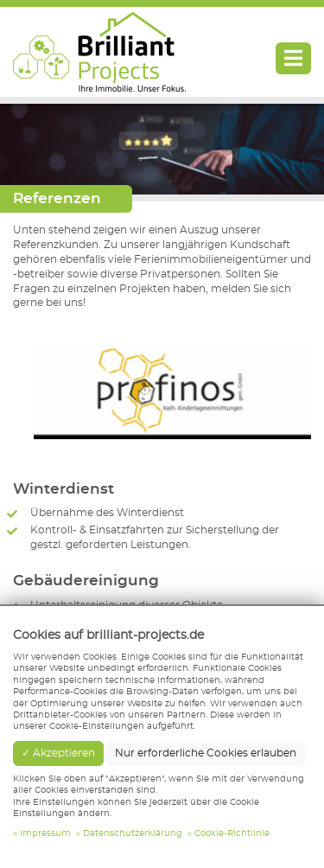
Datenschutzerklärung (133, 833)
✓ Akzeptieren (58, 753)
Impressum (45, 833)
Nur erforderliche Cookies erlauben (206, 753)
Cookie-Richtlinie (232, 833)
